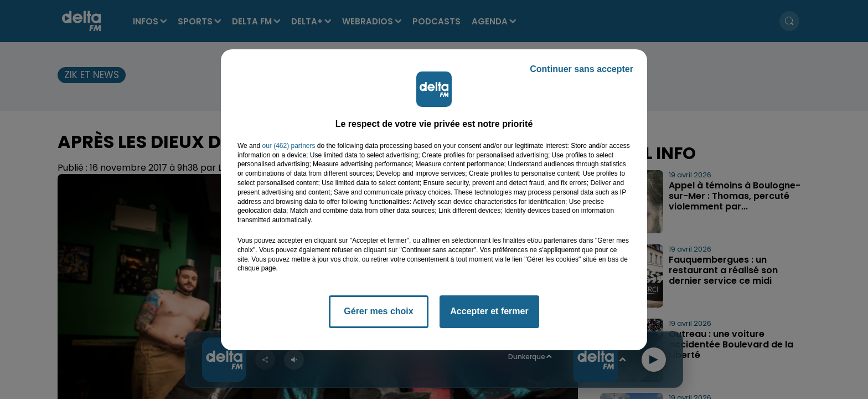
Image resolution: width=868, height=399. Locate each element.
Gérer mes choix (378, 311)
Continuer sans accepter (582, 69)
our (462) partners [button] (288, 146)
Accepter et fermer (489, 311)
